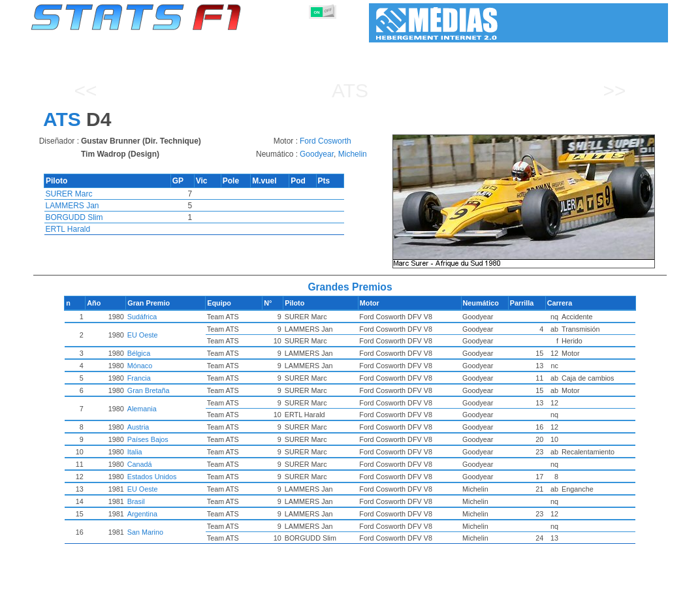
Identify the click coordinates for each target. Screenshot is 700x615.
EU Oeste (174, 335)
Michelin (353, 154)
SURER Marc (69, 194)
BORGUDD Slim (74, 217)
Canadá (171, 464)
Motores (349, 603)
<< (85, 90)
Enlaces (563, 603)
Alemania (173, 409)
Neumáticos (396, 603)
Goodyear (317, 154)
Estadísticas (71, 603)
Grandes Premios (192, 603)
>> (614, 90)
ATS (350, 90)
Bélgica (170, 353)
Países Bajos (179, 439)
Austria (170, 427)
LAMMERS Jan (72, 206)
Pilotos (247, 603)
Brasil (167, 501)
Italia (166, 452)
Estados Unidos (183, 477)
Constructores (297, 603)
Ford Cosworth (326, 141)
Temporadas (127, 603)
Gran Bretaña (180, 390)
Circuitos (490, 603)
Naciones (446, 603)
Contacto (639, 603)
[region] (528, 201)
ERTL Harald (68, 229)
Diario (528, 603)
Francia (170, 378)
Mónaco (171, 366)
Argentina (174, 514)
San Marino (177, 532)
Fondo (600, 603)
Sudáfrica (174, 317)
